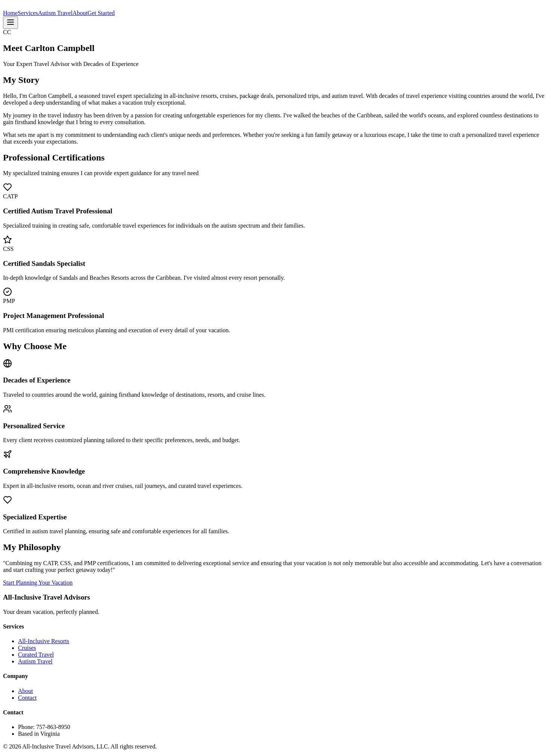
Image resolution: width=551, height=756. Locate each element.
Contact (27, 698)
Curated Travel (36, 655)
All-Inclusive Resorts (44, 641)
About (80, 13)
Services (28, 13)
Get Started (101, 13)
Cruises (27, 648)
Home (10, 13)
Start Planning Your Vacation (38, 583)
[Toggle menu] (11, 23)
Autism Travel (55, 13)
